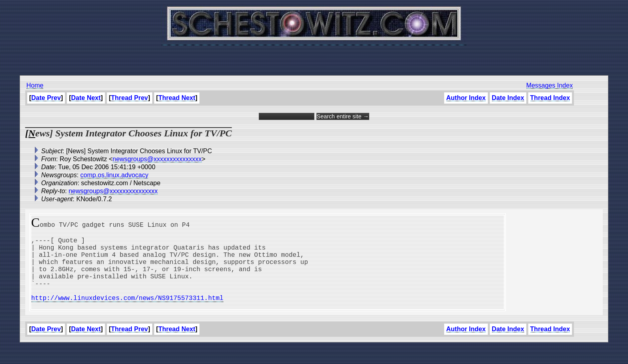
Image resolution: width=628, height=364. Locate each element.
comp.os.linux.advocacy (115, 175)
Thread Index (550, 98)
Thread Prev (129, 98)
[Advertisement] (314, 56)
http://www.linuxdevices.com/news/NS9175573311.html (127, 314)
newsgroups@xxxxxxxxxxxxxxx (157, 159)
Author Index (466, 98)
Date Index (508, 98)
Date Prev (46, 98)
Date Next (86, 98)
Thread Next (177, 98)
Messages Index (550, 85)
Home (35, 85)
